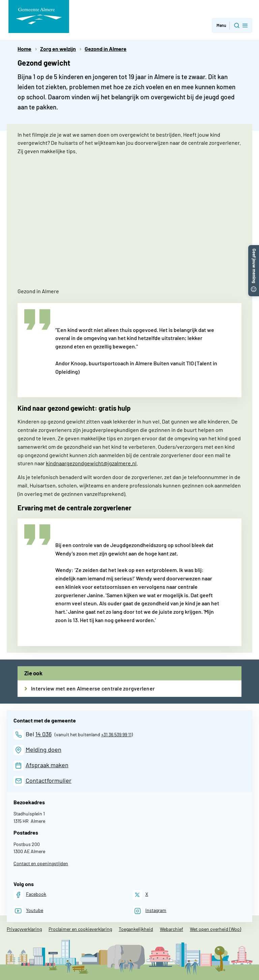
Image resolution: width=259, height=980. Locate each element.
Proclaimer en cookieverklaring (80, 929)
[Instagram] (150, 911)
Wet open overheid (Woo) (215, 929)
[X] (140, 895)
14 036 (44, 734)
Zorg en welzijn (58, 49)
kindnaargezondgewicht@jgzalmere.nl (91, 463)
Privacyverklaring (24, 929)
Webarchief (171, 929)
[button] (254, 248)
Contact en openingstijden (41, 863)
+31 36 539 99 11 (116, 734)
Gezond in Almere (106, 49)
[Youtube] (28, 911)
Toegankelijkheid (136, 929)
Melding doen (44, 749)
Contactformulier (49, 780)
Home (24, 49)
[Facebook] (30, 895)
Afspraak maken (47, 765)
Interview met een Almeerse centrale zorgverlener (93, 688)
